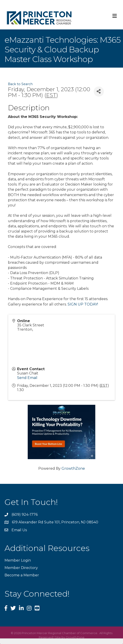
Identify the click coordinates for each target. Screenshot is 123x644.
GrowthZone (73, 468)
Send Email (27, 378)
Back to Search (20, 84)
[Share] (99, 92)
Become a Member (22, 575)
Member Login (18, 560)
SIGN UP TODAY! (83, 304)
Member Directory (21, 568)
